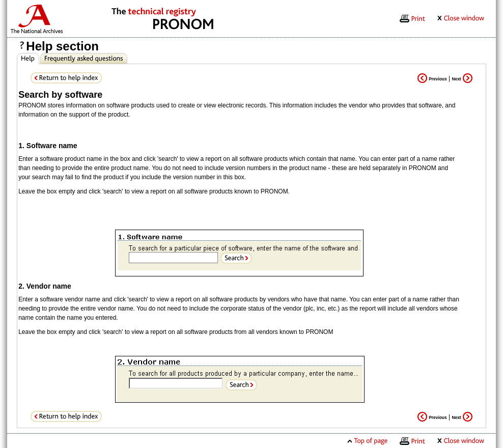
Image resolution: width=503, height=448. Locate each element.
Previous (432, 79)
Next (462, 79)
